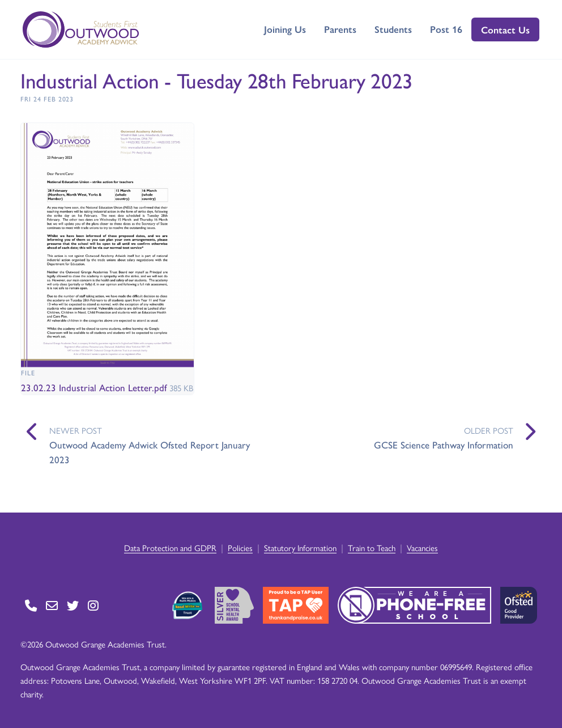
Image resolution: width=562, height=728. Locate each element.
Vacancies (422, 547)
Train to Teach (372, 547)
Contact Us (505, 29)
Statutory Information (300, 547)
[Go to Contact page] (31, 605)
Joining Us (285, 29)
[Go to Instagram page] (93, 605)
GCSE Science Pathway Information (444, 445)
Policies (240, 547)
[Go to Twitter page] (73, 605)
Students (393, 29)
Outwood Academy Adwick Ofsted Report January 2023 (150, 452)
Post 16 (446, 29)
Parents (340, 29)
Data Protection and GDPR (170, 547)
